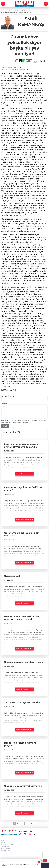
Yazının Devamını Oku (25, 474)
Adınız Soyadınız (9, 396)
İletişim (3, 842)
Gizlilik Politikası (6, 850)
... (29, 824)
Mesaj (4, 403)
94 (32, 824)
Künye (3, 841)
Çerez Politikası (6, 848)
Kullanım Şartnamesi (7, 844)
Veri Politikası (5, 846)
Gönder (5, 426)
